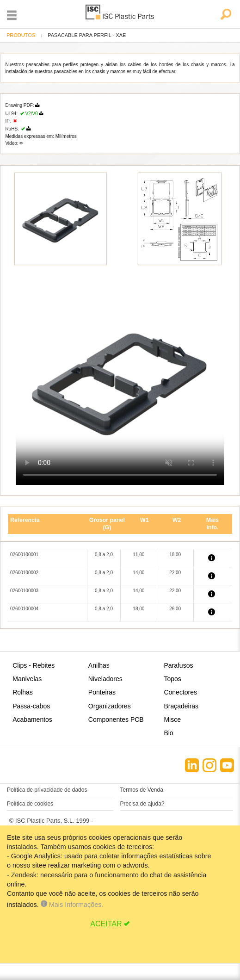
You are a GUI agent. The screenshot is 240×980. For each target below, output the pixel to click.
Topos (172, 679)
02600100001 (24, 555)
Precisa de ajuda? (142, 804)
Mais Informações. (72, 905)
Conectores (180, 692)
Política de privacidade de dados (47, 790)
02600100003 (24, 591)
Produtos (21, 35)
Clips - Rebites (34, 665)
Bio (168, 733)
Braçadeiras (181, 706)
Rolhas (23, 692)
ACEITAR (106, 924)
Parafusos (178, 665)
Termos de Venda (142, 790)
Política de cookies (30, 804)
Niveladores (105, 679)
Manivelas (27, 679)
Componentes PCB (116, 719)
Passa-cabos (31, 706)
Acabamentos (32, 719)
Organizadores (110, 706)
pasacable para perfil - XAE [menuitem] (87, 35)
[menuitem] (21, 35)
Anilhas (99, 665)
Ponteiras (102, 692)
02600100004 (24, 609)
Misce (172, 719)
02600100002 (24, 573)
